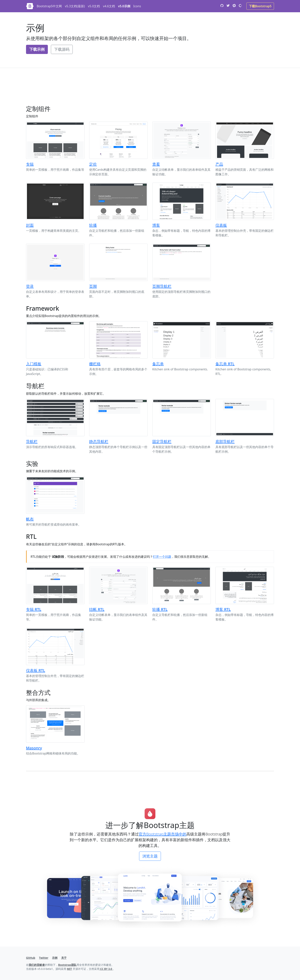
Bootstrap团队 (67, 965)
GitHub (31, 958)
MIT (69, 969)
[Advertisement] (141, 90)
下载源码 (62, 49)
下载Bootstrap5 (260, 6)
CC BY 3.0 (106, 969)
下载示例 (37, 49)
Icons (137, 6)
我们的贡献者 (37, 965)
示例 (55, 958)
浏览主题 (150, 856)
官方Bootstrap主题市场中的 (163, 834)
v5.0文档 (94, 6)
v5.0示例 (124, 6)
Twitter (44, 958)
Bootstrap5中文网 (49, 6)
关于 (64, 958)
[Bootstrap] (30, 6)
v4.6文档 (109, 6)
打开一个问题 (162, 557)
